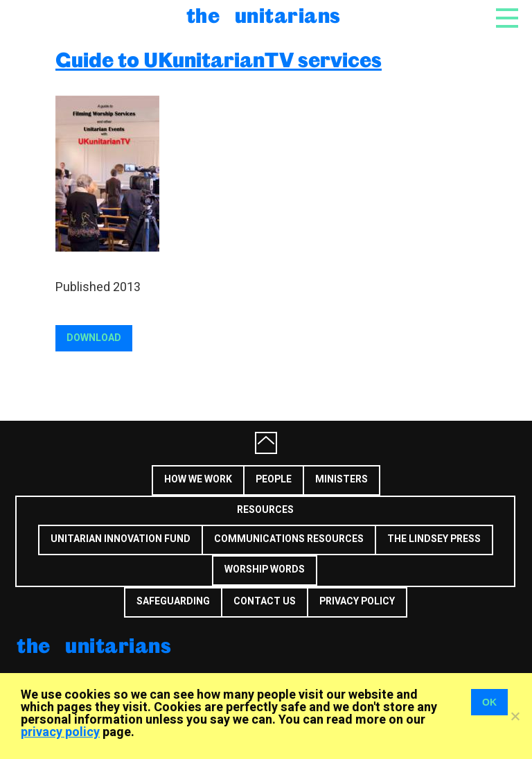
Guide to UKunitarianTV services (219, 59)
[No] (515, 716)
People (274, 479)
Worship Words (265, 569)
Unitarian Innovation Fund (121, 539)
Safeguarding (173, 601)
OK (489, 702)
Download (94, 338)
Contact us (265, 601)
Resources (265, 510)
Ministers (342, 479)
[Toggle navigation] (507, 22)
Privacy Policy (357, 601)
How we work (198, 479)
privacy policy (60, 732)
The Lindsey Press (434, 539)
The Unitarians (264, 15)
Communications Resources (289, 539)
